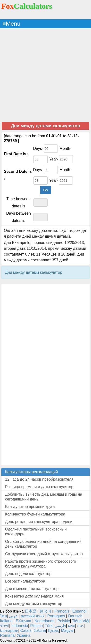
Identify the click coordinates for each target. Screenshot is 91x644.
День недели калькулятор (28, 574)
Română (7, 635)
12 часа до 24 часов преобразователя (39, 479)
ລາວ (72, 626)
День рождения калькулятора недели (39, 522)
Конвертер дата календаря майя (34, 596)
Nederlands (44, 621)
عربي (13, 616)
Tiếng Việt (81, 621)
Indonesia (20, 626)
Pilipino (37, 626)
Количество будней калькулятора (35, 514)
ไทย (3, 616)
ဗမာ (80, 626)
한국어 (45, 611)
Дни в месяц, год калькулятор (32, 589)
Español (80, 611)
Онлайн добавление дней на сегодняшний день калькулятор (43, 544)
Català (26, 631)
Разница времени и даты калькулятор (39, 487)
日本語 (31, 611)
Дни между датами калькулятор (34, 604)
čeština (40, 631)
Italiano (6, 621)
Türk (49, 626)
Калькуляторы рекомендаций (32, 472)
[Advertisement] (45, 75)
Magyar (68, 631)
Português (56, 616)
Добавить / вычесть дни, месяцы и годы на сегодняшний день (44, 497)
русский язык (33, 616)
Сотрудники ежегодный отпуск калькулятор (44, 554)
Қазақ (54, 631)
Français (62, 611)
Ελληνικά (24, 621)
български (9, 631)
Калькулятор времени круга (30, 507)
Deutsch (75, 616)
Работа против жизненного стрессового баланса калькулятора (41, 564)
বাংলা (5, 626)
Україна (24, 635)
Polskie (64, 621)
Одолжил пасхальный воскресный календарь (36, 532)
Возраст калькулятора (25, 581)
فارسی (60, 626)
